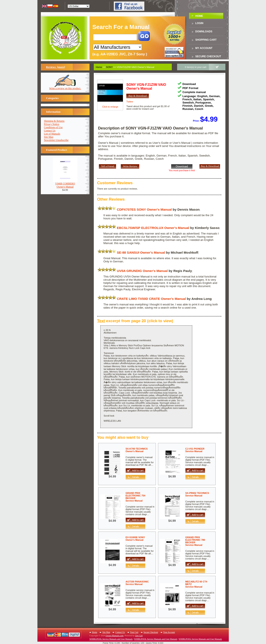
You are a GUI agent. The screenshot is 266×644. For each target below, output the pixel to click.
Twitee (130, 102)
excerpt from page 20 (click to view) (135, 321)
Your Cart (134, 632)
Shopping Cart (206, 40)
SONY (109, 67)
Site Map (49, 137)
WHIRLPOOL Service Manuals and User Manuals (111, 639)
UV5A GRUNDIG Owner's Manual (142, 271)
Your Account (169, 632)
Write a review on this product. (65, 87)
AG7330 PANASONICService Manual (137, 583)
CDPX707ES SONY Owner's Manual (144, 209)
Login (199, 23)
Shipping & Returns (54, 121)
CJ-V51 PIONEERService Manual (195, 450)
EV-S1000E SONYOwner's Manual (135, 539)
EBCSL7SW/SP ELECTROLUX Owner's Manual (153, 228)
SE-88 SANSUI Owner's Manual (141, 252)
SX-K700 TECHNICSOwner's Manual (137, 450)
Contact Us (50, 131)
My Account (204, 48)
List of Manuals (52, 134)
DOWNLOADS (204, 32)
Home (199, 16)
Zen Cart (139, 636)
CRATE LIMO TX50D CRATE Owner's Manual (151, 299)
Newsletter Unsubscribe (56, 140)
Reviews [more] (56, 67)
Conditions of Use (53, 127)
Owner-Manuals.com (115, 636)
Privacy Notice (52, 124)
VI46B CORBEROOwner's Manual (65, 184)
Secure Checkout (208, 56)
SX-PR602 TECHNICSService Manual (197, 494)
